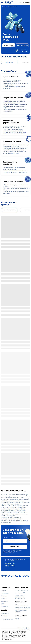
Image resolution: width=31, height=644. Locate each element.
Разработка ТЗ (20, 596)
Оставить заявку (15, 547)
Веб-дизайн (5, 613)
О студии (4, 598)
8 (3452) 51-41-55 (25, 2)
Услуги (10, 7)
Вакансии (4, 601)
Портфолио (5, 593)
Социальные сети (7, 619)
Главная (4, 7)
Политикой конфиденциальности (10, 552)
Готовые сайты (20, 598)
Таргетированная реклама (21, 611)
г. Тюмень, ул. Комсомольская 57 (15, 559)
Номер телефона (8, 537)
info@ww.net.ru (10, 566)
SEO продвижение (21, 605)
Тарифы (17, 619)
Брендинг (5, 616)
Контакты (4, 606)
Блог (3, 604)
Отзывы (4, 596)
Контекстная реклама (22, 607)
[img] (12, 1)
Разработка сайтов (21, 591)
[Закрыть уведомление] (30, 631)
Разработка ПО (20, 593)
